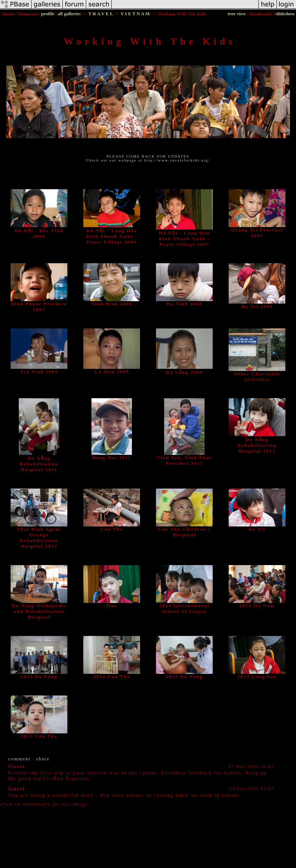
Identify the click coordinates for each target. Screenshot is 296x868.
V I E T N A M (135, 14)
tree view (237, 14)
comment (19, 759)
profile (48, 14)
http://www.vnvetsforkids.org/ (177, 160)
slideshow (285, 14)
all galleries (69, 14)
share (43, 759)
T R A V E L (100, 14)
